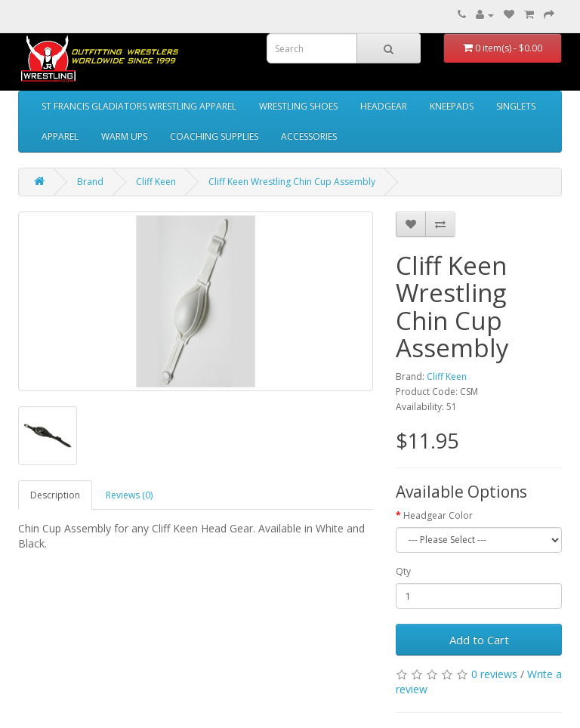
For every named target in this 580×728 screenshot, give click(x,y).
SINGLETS (516, 106)
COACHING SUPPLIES (214, 136)
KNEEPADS (452, 106)
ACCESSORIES (309, 136)
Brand (90, 182)
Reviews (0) (129, 495)
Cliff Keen (156, 182)
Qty (403, 571)
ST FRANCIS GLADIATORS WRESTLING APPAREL (139, 106)
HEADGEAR (384, 106)
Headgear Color (438, 515)
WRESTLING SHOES (298, 106)
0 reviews (494, 674)
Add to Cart (479, 640)
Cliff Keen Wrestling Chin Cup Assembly (292, 182)
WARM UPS (124, 136)
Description (55, 495)
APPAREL (60, 136)
